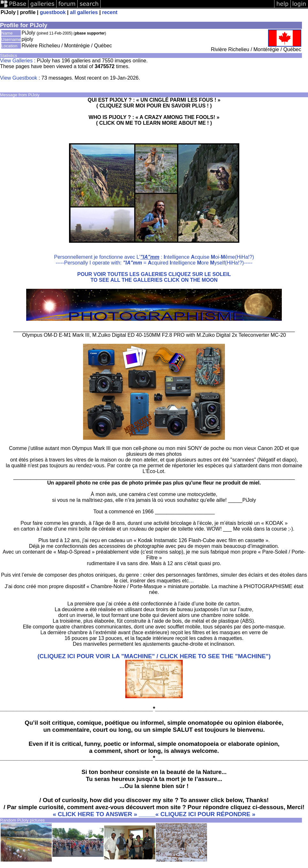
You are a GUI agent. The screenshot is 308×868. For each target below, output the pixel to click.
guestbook (53, 12)
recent (110, 12)
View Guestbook (19, 78)
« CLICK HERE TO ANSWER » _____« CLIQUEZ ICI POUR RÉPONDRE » (154, 814)
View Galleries (16, 61)
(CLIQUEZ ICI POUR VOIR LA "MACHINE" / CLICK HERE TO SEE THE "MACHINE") (154, 656)
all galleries (84, 12)
